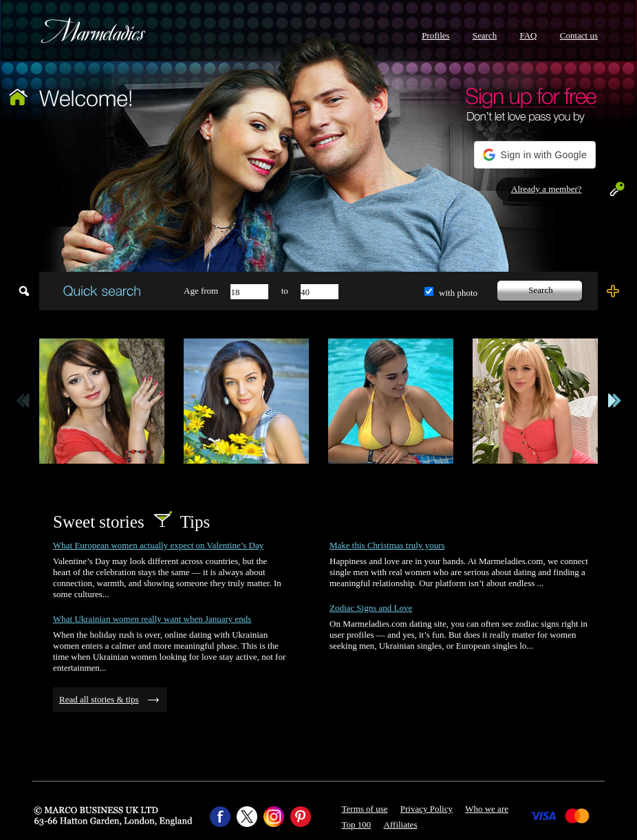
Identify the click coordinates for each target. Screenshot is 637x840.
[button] (535, 155)
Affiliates (401, 825)
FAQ (528, 35)
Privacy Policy (427, 809)
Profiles (435, 35)
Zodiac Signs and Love (371, 608)
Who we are (487, 809)
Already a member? (547, 189)
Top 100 (357, 825)
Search (485, 35)
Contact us (579, 35)
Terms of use (365, 809)
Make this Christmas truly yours (387, 545)
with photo (458, 293)
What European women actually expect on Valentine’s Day (158, 545)
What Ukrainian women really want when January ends (152, 619)
